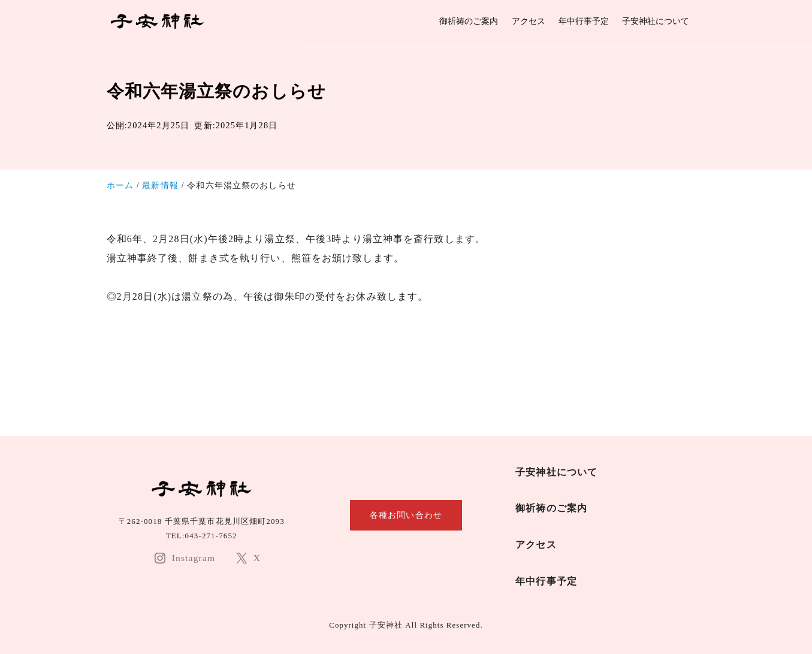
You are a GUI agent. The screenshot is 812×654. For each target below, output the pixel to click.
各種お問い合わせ (406, 515)
